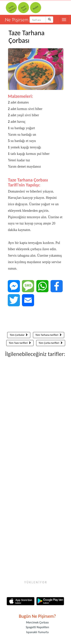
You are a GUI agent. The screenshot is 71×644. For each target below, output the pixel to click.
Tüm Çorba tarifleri (51, 343)
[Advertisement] (36, 320)
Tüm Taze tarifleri (20, 343)
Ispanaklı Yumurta (37, 632)
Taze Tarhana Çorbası (27, 37)
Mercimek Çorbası (37, 622)
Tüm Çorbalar (19, 335)
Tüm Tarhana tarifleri (49, 335)
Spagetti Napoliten (37, 627)
